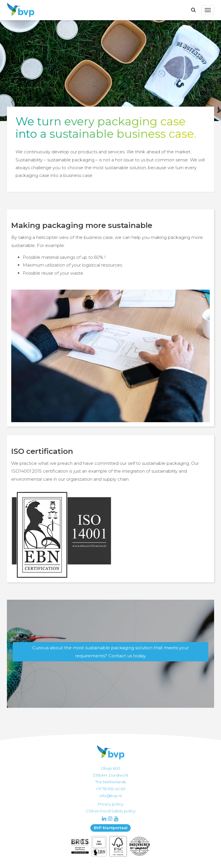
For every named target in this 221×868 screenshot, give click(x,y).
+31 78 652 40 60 (111, 789)
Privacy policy (111, 804)
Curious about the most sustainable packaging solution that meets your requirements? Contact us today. (110, 652)
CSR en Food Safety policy (111, 811)
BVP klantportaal (111, 828)
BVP (19, 10)
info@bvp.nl (111, 796)
